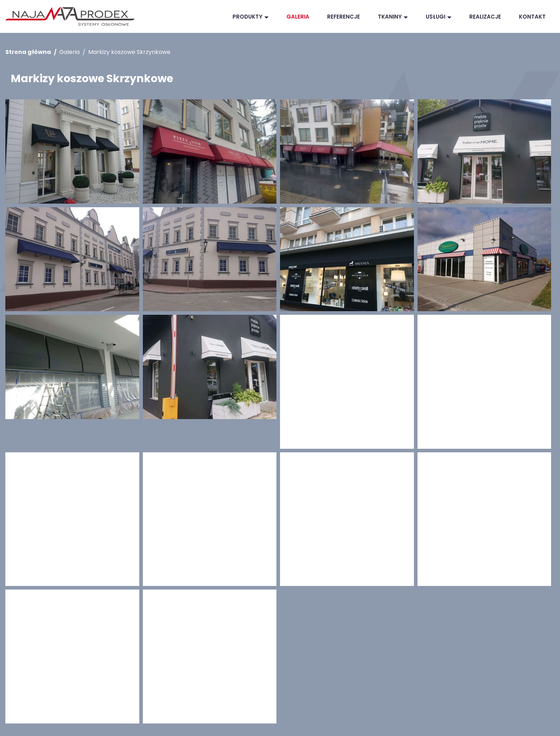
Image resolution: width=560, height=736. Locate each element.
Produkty (247, 17)
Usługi (436, 17)
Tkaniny (390, 17)
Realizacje (485, 17)
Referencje (344, 17)
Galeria (298, 17)
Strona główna (28, 52)
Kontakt (532, 17)
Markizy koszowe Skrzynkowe (129, 52)
